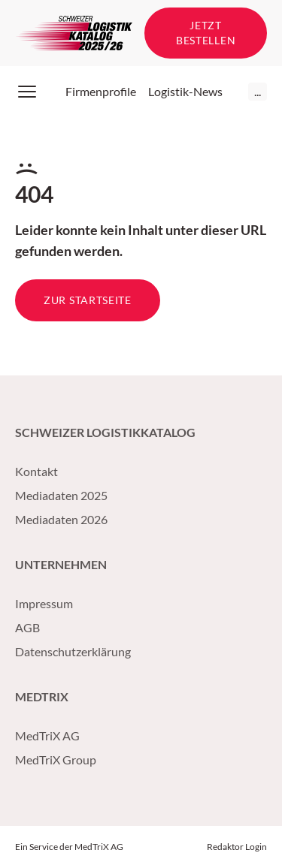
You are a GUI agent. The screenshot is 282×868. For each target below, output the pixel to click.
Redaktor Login (237, 847)
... (258, 91)
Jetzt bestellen (206, 33)
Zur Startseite (88, 300)
